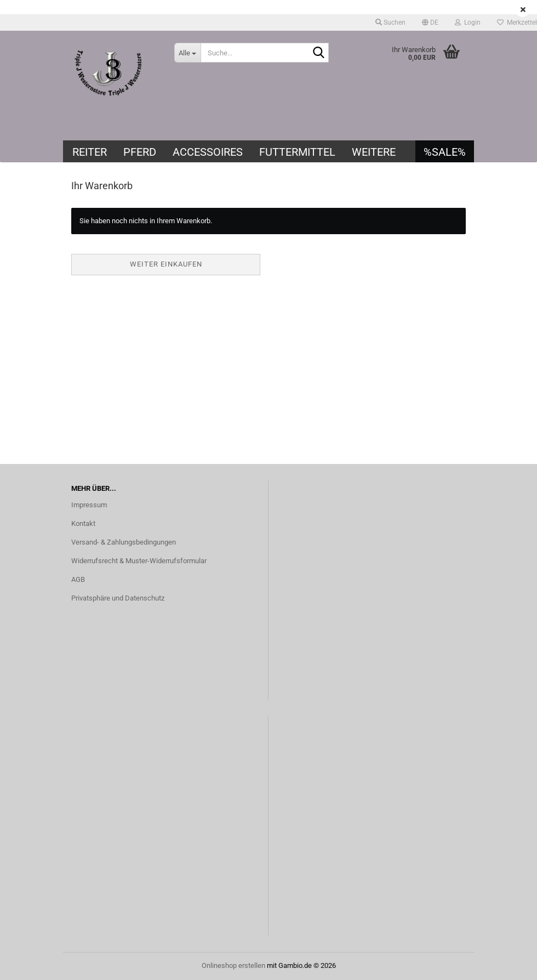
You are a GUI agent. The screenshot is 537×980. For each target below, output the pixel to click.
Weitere (374, 152)
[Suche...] (187, 53)
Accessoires (208, 152)
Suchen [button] (390, 22)
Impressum (89, 505)
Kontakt (83, 523)
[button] (430, 22)
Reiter (90, 152)
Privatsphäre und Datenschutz (118, 598)
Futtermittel (297, 152)
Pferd (140, 152)
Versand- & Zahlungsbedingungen (124, 542)
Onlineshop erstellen (233, 965)
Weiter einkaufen (166, 264)
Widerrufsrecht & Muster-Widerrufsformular (139, 561)
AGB (78, 579)
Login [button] (468, 22)
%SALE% (445, 152)
